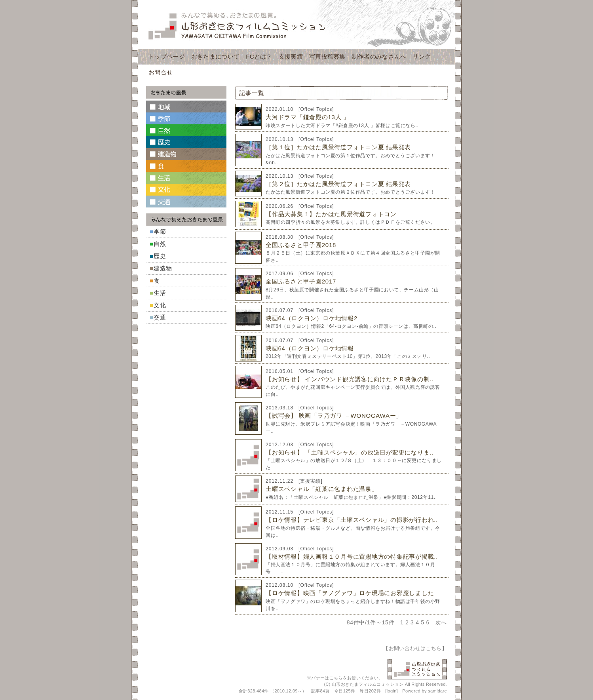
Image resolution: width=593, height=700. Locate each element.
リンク (422, 56)
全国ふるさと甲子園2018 (301, 245)
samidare (437, 691)
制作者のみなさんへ (379, 56)
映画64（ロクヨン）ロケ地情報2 (312, 318)
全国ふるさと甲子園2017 (301, 281)
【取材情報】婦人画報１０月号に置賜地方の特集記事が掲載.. (352, 556)
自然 (160, 244)
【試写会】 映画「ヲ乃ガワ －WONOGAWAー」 (334, 416)
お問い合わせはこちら (415, 648)
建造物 (163, 268)
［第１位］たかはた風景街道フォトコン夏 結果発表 (338, 147)
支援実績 (291, 56)
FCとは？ (259, 56)
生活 (160, 293)
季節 (160, 231)
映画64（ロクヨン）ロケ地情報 (310, 348)
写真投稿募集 (327, 56)
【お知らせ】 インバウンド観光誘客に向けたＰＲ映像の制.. (350, 379)
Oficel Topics (316, 109)
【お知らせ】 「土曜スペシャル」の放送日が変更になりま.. (350, 452)
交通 (160, 317)
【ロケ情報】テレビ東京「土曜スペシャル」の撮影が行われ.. (352, 520)
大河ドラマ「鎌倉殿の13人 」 (308, 117)
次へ (441, 622)
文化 (160, 305)
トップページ (167, 56)
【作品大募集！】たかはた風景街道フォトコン (331, 214)
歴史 (160, 256)
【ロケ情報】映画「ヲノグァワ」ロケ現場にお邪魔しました (350, 593)
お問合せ (161, 72)
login (392, 691)
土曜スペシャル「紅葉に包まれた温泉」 (322, 489)
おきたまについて (215, 56)
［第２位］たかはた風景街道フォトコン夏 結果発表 (338, 184)
